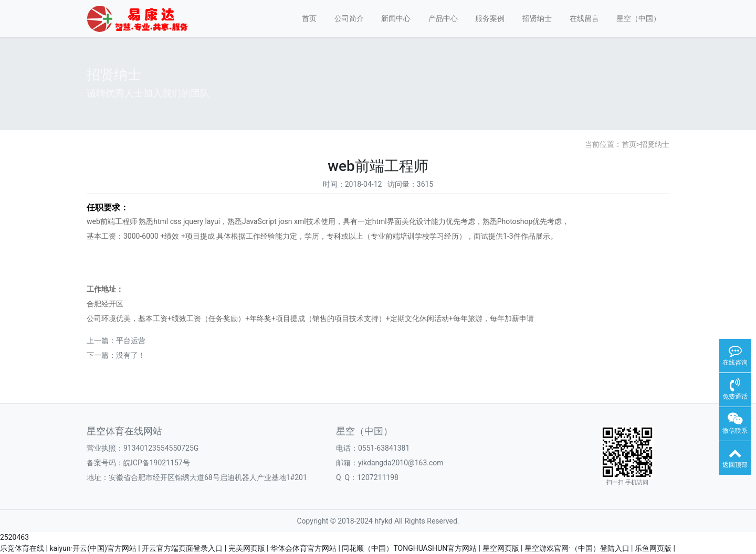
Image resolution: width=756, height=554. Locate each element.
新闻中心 (396, 18)
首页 (309, 18)
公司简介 (349, 18)
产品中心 (443, 18)
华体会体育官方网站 (303, 548)
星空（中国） (638, 18)
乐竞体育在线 (22, 548)
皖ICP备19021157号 (157, 463)
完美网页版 (247, 548)
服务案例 (490, 18)
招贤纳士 (537, 18)
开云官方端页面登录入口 (182, 548)
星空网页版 (501, 548)
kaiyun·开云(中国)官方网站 (93, 548)
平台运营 (131, 340)
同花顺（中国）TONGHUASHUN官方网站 (409, 548)
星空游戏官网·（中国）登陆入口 (577, 548)
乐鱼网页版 (653, 548)
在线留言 (584, 18)
